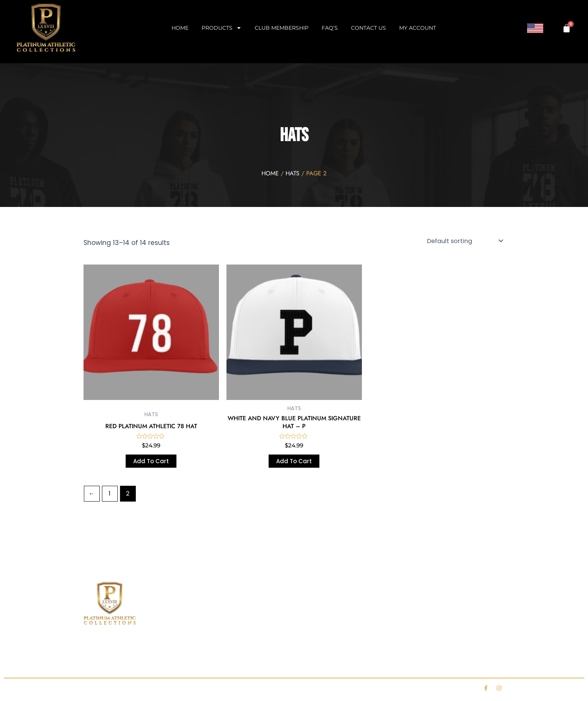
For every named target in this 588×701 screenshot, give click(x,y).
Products (222, 28)
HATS (292, 173)
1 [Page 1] (110, 493)
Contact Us (368, 28)
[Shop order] (465, 241)
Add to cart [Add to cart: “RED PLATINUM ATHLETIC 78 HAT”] (151, 461)
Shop (125, 663)
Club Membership (282, 28)
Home (180, 28)
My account (418, 28)
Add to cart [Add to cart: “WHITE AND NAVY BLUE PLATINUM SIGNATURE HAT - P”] (294, 461)
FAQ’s (330, 28)
